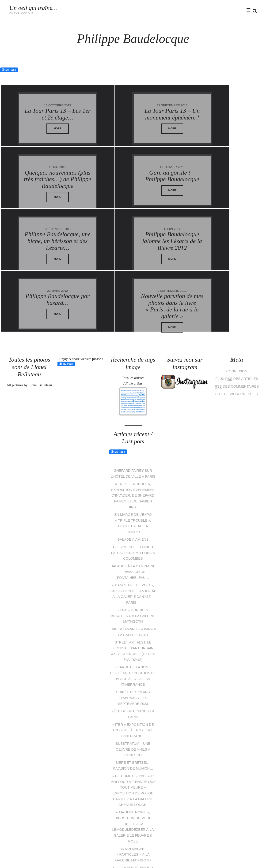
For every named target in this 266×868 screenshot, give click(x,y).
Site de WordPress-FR (237, 332)
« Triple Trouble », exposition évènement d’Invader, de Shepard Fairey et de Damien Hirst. (133, 433)
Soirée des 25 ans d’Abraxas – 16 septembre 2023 (133, 631)
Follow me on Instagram (245, 831)
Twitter (220, 10)
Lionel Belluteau (54, 855)
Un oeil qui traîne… (34, 8)
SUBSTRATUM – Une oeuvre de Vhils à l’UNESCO (133, 681)
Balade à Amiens (133, 476)
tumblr (151, 840)
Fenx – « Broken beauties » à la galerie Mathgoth (133, 551)
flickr (242, 10)
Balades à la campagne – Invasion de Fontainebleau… (133, 508)
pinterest (129, 840)
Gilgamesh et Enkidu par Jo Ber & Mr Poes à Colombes (133, 489)
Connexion (237, 310)
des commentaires (237, 325)
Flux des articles (237, 317)
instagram (235, 10)
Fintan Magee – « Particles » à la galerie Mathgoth (133, 784)
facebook (227, 10)
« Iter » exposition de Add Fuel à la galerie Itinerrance (133, 662)
